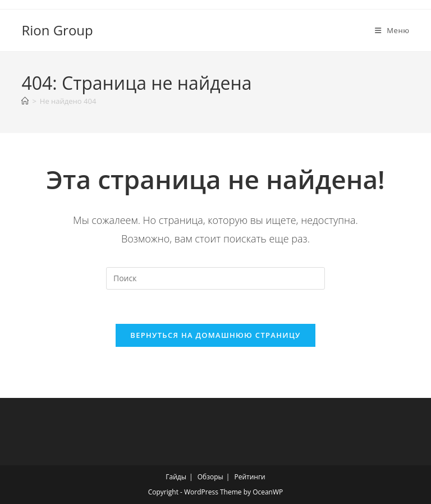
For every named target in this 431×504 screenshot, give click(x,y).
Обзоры (210, 477)
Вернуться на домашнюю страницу (215, 335)
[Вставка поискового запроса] (215, 278)
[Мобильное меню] (392, 30)
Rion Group (57, 30)
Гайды (176, 477)
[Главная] (25, 101)
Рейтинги (249, 477)
